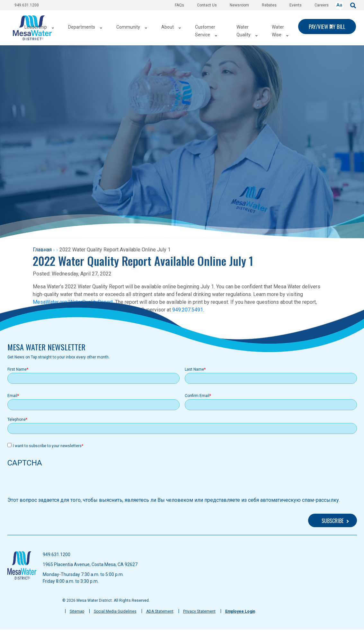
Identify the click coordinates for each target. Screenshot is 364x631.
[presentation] (56, 484)
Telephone (17, 419)
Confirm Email (197, 396)
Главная (42, 250)
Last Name (194, 369)
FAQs (179, 5)
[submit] (353, 5)
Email (12, 396)
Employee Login (240, 611)
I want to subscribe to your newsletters (47, 446)
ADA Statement (160, 611)
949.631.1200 (27, 5)
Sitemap (77, 611)
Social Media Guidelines (115, 611)
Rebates (269, 5)
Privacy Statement (199, 611)
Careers (322, 5)
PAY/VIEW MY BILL (327, 27)
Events (296, 5)
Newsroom (239, 5)
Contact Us (207, 5)
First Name (17, 369)
